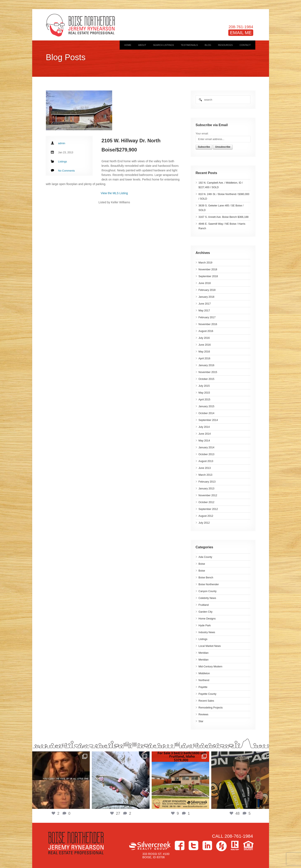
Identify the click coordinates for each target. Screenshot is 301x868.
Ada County (205, 557)
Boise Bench (206, 578)
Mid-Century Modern (211, 667)
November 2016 (208, 324)
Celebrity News (207, 598)
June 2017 (205, 304)
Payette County (208, 694)
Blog (208, 45)
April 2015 (205, 400)
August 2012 (206, 516)
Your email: (202, 134)
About (142, 45)
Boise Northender (209, 584)
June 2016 (205, 345)
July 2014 (204, 427)
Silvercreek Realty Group (150, 845)
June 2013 (205, 468)
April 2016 (205, 358)
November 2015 (208, 372)
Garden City (206, 612)
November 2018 (208, 269)
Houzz (221, 846)
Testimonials (189, 45)
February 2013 (207, 482)
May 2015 (204, 393)
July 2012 (204, 523)
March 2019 (206, 263)
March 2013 (206, 475)
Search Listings (164, 45)
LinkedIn (207, 845)
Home (128, 45)
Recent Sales (206, 701)
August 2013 (206, 461)
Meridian (204, 653)
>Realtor (235, 845)
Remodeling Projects (211, 708)
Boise (202, 564)
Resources (225, 45)
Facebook (180, 845)
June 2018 (205, 283)
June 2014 (205, 434)
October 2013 (206, 454)
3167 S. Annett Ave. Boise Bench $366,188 (224, 217)
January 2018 (206, 297)
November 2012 (208, 495)
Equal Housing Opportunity (248, 845)
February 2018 (207, 290)
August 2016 (206, 331)
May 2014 (204, 441)
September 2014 (208, 420)
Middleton (204, 673)
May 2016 (204, 352)
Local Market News (210, 646)
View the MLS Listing (114, 193)
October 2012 (206, 502)
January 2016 (206, 365)
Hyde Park (205, 625)
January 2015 (206, 406)
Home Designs (207, 619)
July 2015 (204, 386)
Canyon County (208, 591)
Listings (203, 639)
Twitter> (193, 845)
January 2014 (206, 447)
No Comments (66, 171)
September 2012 (208, 509)
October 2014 (206, 413)
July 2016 (204, 338)
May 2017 (204, 311)
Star (201, 721)
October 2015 (206, 379)
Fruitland (204, 605)
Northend (204, 680)
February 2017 (207, 317)
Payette (203, 687)
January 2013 (206, 489)
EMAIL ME (241, 33)
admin (62, 143)
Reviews (204, 714)
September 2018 (208, 276)
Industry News (207, 632)
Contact (245, 45)
